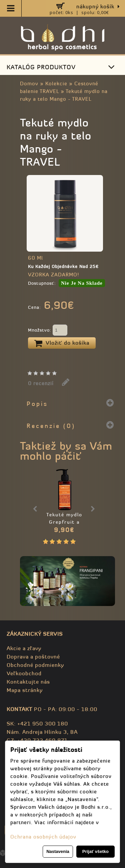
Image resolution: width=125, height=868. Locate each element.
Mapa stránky (25, 690)
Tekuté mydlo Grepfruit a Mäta (64, 522)
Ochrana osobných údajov (43, 837)
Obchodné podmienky (35, 665)
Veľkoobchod (24, 673)
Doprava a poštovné (33, 657)
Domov (29, 83)
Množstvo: (48, 331)
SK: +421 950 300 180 (37, 723)
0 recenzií (41, 383)
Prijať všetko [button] (95, 851)
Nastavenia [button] (58, 851)
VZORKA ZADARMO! (53, 275)
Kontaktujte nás (28, 682)
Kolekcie (56, 83)
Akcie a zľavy (24, 648)
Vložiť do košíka (62, 343)
